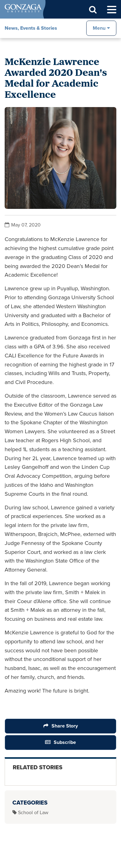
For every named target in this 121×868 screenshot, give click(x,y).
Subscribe (65, 742)
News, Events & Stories (31, 28)
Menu (99, 28)
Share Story (65, 726)
